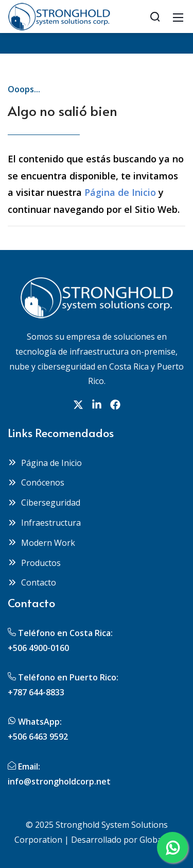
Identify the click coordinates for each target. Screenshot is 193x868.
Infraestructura (44, 523)
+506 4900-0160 (38, 648)
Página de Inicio (120, 192)
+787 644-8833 (36, 692)
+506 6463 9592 (38, 737)
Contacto (32, 582)
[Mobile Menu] (178, 16)
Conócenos (36, 482)
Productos (34, 563)
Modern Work (41, 543)
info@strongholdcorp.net (59, 781)
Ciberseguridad (44, 503)
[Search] (155, 16)
